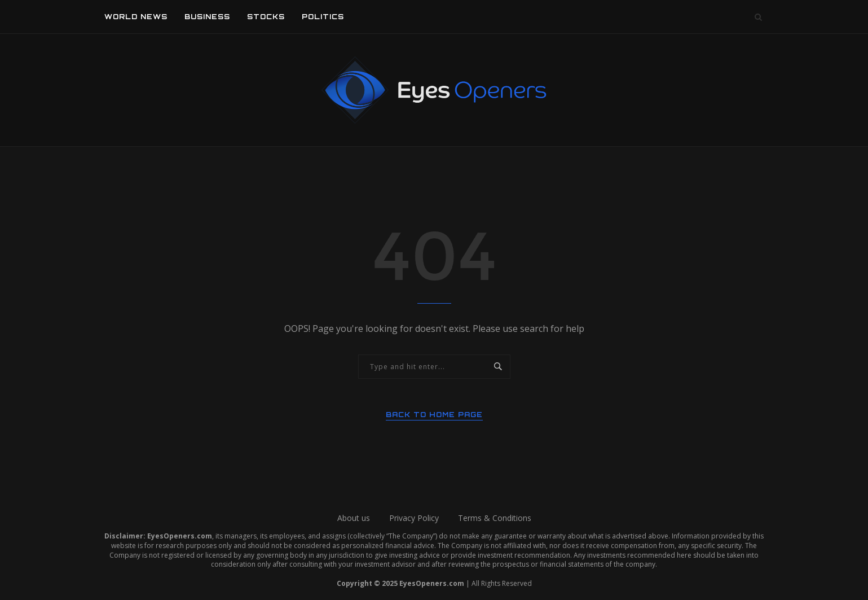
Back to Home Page (434, 415)
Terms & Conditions (495, 518)
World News (136, 17)
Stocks (266, 17)
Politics (323, 17)
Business (207, 17)
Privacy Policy (414, 518)
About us (354, 518)
